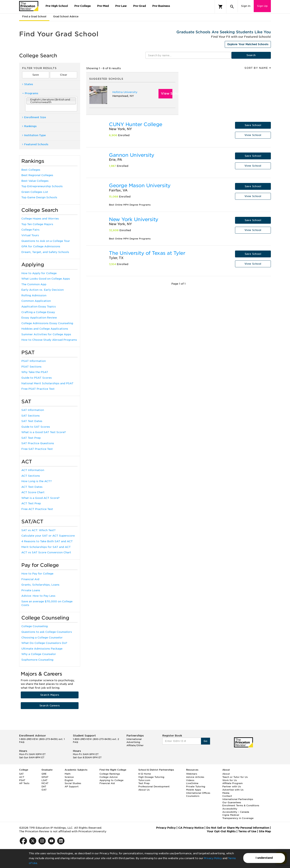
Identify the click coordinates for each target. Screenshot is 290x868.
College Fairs (30, 230)
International (134, 739)
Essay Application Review (39, 318)
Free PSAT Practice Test (38, 389)
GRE (44, 774)
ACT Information (33, 470)
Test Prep (144, 783)
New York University (134, 219)
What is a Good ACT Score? (40, 498)
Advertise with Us (233, 790)
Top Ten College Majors (37, 224)
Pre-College (82, 6)
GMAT (45, 777)
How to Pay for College (37, 574)
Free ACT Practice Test (37, 509)
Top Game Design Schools (39, 197)
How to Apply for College (39, 273)
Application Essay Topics (39, 307)
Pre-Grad (139, 6)
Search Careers (50, 706)
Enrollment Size (34, 117)
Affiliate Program (233, 783)
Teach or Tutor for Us (235, 777)
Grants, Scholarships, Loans (40, 585)
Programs (30, 93)
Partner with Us (232, 787)
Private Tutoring (196, 787)
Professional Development (154, 787)
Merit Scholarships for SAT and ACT (46, 547)
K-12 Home (145, 774)
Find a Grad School (34, 16)
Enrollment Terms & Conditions (241, 805)
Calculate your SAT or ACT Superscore (48, 536)
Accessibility (230, 809)
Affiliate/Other (135, 745)
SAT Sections (31, 416)
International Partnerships (238, 799)
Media (226, 793)
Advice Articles (195, 777)
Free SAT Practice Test (37, 449)
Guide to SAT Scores (36, 427)
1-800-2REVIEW (42, 739)
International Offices (198, 793)
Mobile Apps (194, 790)
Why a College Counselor (39, 654)
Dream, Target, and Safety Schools (45, 252)
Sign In (246, 6)
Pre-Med (103, 6)
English (69, 780)
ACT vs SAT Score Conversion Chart (46, 552)
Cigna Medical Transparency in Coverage (238, 817)
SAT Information (33, 410)
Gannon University (132, 155)
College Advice (109, 777)
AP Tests (24, 783)
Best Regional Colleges (37, 175)
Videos (190, 780)
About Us (144, 790)
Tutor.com (144, 780)
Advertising (133, 742)
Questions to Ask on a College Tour (46, 241)
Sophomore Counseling (37, 660)
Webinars (192, 774)
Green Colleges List (35, 192)
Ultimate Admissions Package (42, 649)
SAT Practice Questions (38, 443)
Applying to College (111, 780)
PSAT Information (34, 361)
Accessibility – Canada (236, 812)
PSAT (22, 780)
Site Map (265, 831)
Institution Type (34, 135)
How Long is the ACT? (36, 481)
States (28, 84)
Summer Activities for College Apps (46, 334)
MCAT (45, 783)
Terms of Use (247, 831)
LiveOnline (192, 783)
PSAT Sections (31, 367)
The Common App (34, 284)
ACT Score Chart (33, 492)
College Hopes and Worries (40, 219)
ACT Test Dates (32, 487)
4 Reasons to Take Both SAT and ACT (47, 541)
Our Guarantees (232, 802)
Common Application (36, 301)
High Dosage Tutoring (151, 777)
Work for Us (230, 780)
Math (68, 774)
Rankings (29, 126)
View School (167, 93)
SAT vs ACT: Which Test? (38, 530)
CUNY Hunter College (136, 124)
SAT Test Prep (31, 438)
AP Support (72, 787)
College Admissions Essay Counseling (47, 323)
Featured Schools (35, 144)
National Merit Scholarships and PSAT (47, 383)
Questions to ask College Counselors (47, 632)
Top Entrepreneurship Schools (42, 186)
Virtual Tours (30, 235)
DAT (44, 787)
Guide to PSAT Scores (37, 378)
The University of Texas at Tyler (147, 253)
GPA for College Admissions (41, 246)
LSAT (44, 780)
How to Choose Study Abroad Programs (49, 340)
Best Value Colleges (35, 181)
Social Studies (73, 783)
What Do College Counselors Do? (44, 643)
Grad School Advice (66, 16)
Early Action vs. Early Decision (42, 290)
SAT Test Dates (32, 421)
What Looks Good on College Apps (46, 279)
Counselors (193, 796)
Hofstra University (125, 92)
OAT (44, 790)
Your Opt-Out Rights (221, 831)
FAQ (22, 742)
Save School (253, 125)
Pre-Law (121, 6)
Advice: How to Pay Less (38, 596)
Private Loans (31, 590)
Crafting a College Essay (38, 312)
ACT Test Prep (31, 503)
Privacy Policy (213, 858)
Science (69, 777)
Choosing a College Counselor (42, 638)
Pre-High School (57, 6)
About (226, 774)
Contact (227, 796)
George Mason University (140, 185)
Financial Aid (30, 579)
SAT (21, 774)
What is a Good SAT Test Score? (43, 432)
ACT (22, 777)
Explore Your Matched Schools (248, 44)
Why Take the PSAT (35, 372)
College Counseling (35, 626)
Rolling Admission (34, 295)
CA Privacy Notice (191, 828)
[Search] (232, 7)
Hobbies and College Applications (45, 329)
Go (206, 741)
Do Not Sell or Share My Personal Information (238, 828)
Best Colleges (31, 170)
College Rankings (110, 774)
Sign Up (262, 6)
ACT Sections (31, 476)
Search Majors (50, 695)
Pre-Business (161, 6)
